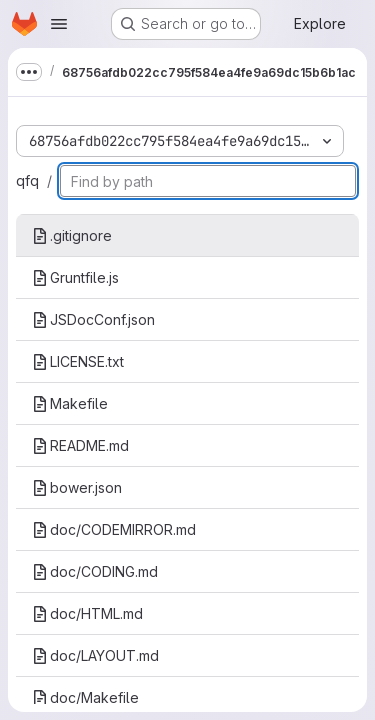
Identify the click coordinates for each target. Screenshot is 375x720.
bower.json (77, 487)
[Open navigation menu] (59, 24)
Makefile (70, 403)
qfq (27, 180)
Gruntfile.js (75, 277)
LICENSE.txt (78, 361)
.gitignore (72, 235)
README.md (80, 445)
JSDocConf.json (93, 319)
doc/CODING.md (95, 571)
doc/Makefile (85, 697)
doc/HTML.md (87, 613)
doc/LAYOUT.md (95, 655)
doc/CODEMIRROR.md (114, 529)
